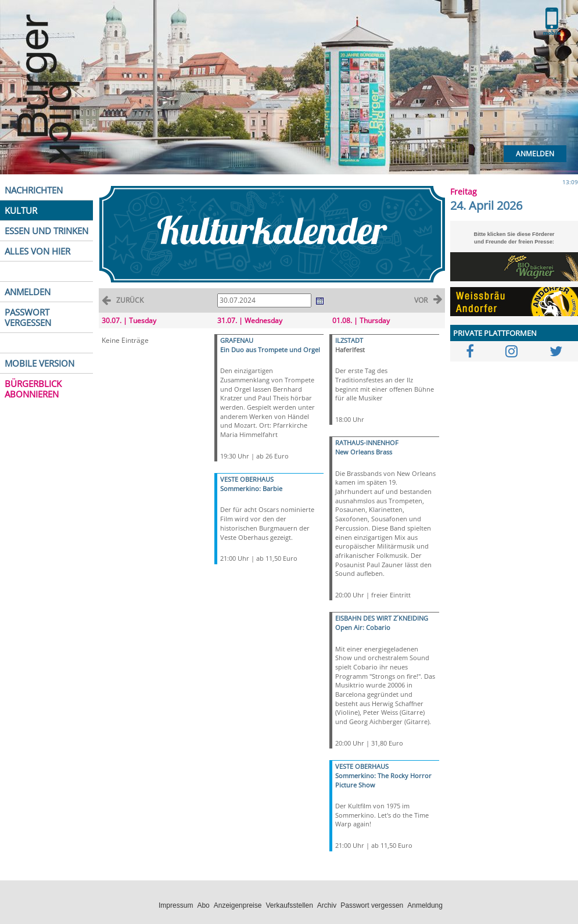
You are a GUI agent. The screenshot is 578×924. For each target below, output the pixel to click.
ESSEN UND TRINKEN (46, 231)
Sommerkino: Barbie (251, 488)
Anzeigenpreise (238, 905)
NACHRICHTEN (34, 190)
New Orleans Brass (364, 452)
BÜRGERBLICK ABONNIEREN (33, 389)
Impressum (176, 905)
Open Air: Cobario (363, 627)
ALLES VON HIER (37, 251)
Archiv (327, 905)
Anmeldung (425, 905)
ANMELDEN (28, 292)
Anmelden (535, 154)
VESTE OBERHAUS (247, 479)
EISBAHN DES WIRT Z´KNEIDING (382, 618)
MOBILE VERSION (40, 363)
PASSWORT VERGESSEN (28, 317)
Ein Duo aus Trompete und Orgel (270, 350)
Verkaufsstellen (289, 905)
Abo (203, 905)
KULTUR (21, 210)
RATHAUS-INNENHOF (367, 443)
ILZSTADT (349, 340)
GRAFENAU (237, 340)
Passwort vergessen (372, 905)
